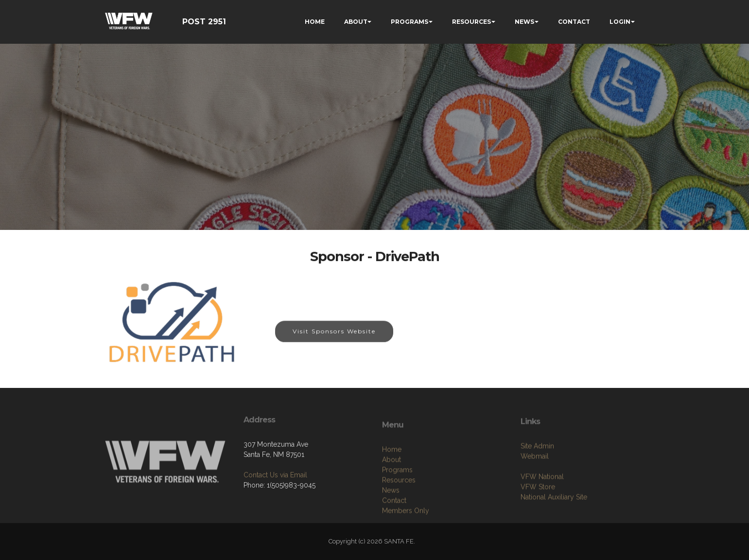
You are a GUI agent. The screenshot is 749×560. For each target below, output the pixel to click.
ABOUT (356, 22)
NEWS (524, 22)
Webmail (535, 487)
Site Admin (537, 476)
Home (392, 487)
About (392, 497)
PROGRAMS (409, 22)
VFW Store (538, 517)
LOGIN (620, 22)
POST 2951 (204, 22)
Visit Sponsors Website (334, 332)
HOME (315, 22)
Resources (399, 518)
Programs (397, 507)
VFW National (542, 507)
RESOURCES (471, 22)
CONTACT (574, 22)
